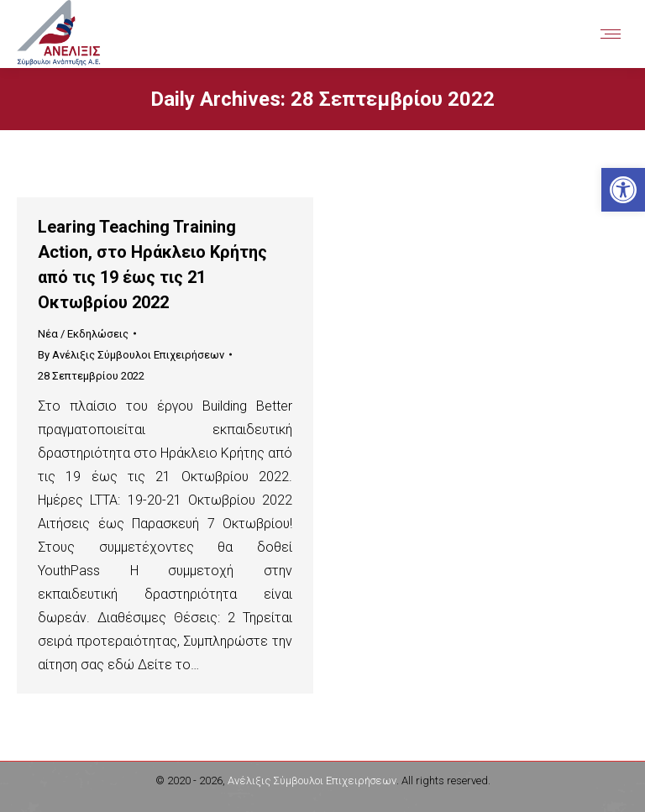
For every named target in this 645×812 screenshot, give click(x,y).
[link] (623, 190)
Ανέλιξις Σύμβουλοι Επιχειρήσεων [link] (312, 781)
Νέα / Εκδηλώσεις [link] (83, 334)
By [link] (131, 355)
